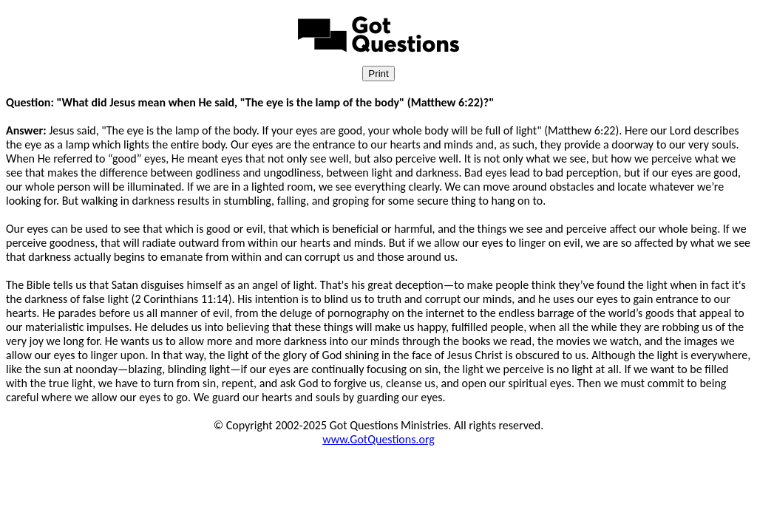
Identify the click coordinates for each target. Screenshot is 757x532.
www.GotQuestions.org (378, 439)
